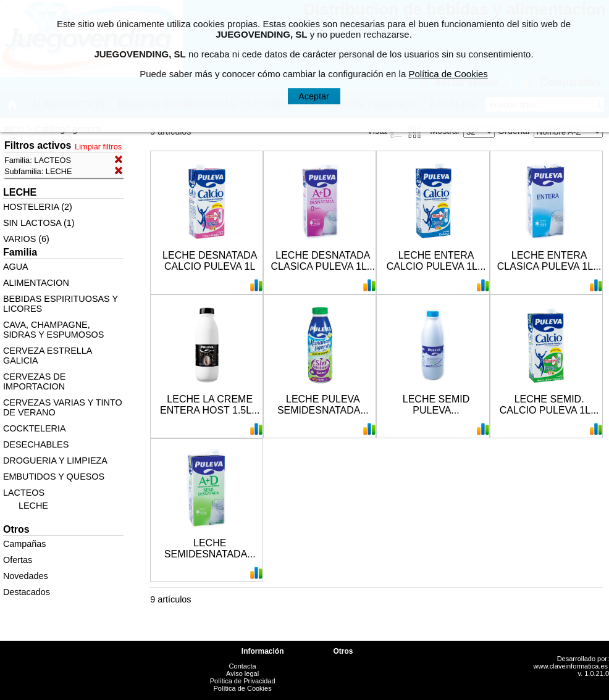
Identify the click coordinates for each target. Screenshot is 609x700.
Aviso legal (242, 673)
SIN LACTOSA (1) (39, 223)
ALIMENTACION (36, 283)
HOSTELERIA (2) (38, 207)
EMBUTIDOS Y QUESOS (54, 477)
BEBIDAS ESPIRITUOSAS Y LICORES (61, 304)
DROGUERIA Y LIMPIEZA (55, 460)
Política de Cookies (243, 688)
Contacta (243, 666)
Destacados (27, 592)
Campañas (25, 544)
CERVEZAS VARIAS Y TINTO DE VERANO (63, 407)
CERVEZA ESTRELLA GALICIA (48, 356)
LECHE (33, 506)
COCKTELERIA (35, 428)
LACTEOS (24, 493)
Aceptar (314, 96)
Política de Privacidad (243, 681)
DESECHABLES (36, 444)
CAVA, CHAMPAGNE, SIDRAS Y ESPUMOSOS (53, 330)
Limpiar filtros (98, 147)
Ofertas (18, 560)
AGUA (16, 267)
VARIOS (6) (26, 239)
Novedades (26, 576)
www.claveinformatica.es (571, 666)
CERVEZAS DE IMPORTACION (34, 381)
